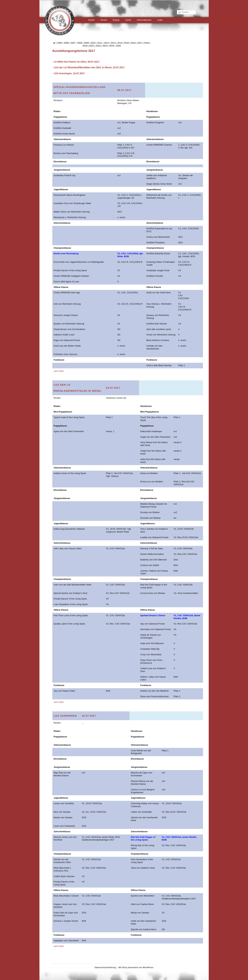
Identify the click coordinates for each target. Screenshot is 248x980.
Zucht (128, 20)
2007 (73, 43)
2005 (60, 43)
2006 (66, 43)
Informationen (144, 20)
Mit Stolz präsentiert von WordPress (136, 967)
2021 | (93, 46)
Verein (104, 20)
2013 (113, 43)
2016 (133, 43)
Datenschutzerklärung (105, 967)
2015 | (127, 43)
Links (160, 20)
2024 (112, 46)
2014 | (121, 43)
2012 (106, 43)
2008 (80, 43)
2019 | (86, 46)
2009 (86, 43)
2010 (93, 43)
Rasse (116, 20)
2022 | (99, 46)
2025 (118, 46)
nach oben (59, 371)
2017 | (141, 43)
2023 (105, 46)
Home (91, 20)
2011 (100, 43)
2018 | (147, 43)
